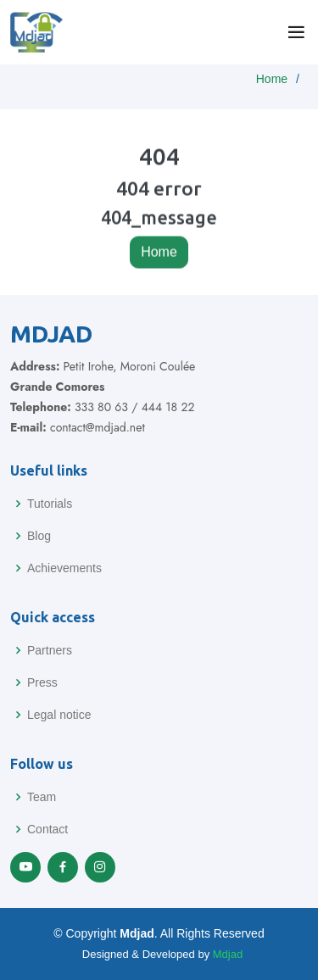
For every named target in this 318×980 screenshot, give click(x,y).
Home (272, 79)
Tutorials (50, 504)
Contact (47, 829)
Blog (39, 536)
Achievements (64, 568)
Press (42, 682)
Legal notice (59, 715)
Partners (50, 650)
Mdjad (228, 954)
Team (42, 797)
